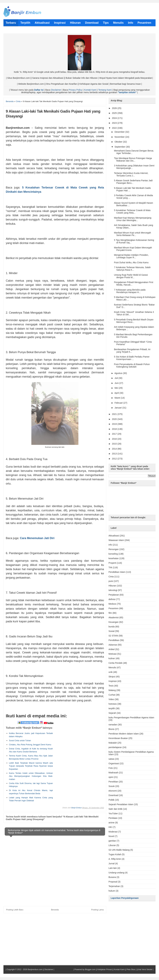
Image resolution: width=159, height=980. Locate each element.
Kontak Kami (90, 90)
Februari (119, 403)
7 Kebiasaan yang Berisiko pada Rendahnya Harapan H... (130, 291)
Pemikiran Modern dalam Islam (124, 734)
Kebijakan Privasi (105, 969)
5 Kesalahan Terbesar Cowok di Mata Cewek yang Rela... (132, 212)
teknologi (113, 590)
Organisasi (114, 763)
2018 (115, 429)
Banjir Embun (77, 808)
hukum (112, 891)
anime (111, 823)
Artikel (112, 649)
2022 (115, 128)
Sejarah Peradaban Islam (121, 804)
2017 (115, 434)
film (110, 613)
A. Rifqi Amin (115, 859)
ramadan (113, 725)
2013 (115, 454)
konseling (113, 554)
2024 (115, 118)
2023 (115, 123)
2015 (115, 444)
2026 (115, 108)
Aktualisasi (114, 536)
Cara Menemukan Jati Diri (37, 538)
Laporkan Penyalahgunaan (125, 898)
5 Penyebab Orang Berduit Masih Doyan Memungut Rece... (134, 321)
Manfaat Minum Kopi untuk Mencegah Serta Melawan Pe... (132, 234)
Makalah (113, 743)
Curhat (112, 695)
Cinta (111, 577)
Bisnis (111, 729)
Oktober (119, 142)
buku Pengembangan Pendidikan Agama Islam (131, 718)
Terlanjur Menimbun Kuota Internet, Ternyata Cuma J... (131, 174)
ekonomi (113, 791)
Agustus (119, 373)
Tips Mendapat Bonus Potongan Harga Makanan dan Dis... (133, 159)
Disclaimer (56, 90)
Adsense (113, 645)
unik (111, 672)
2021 (115, 414)
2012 (115, 459)
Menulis (112, 667)
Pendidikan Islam (117, 572)
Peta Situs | (131, 969)
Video (111, 699)
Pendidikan (114, 640)
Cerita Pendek (115, 663)
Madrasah (113, 773)
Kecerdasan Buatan (118, 738)
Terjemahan (114, 886)
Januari (118, 408)
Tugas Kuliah (115, 854)
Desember (120, 132)
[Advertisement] (77, 746)
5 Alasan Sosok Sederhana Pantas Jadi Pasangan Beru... (133, 182)
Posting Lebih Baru (15, 910)
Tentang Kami (105, 90)
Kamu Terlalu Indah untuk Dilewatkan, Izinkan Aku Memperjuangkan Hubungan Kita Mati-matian (31, 776)
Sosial (111, 631)
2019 (115, 424)
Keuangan (114, 622)
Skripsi (112, 677)
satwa (111, 759)
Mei (117, 388)
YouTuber (113, 813)
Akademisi (114, 617)
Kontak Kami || (120, 969)
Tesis (111, 686)
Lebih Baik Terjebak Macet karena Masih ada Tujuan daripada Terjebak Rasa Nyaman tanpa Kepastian (31, 766)
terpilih (112, 708)
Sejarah (112, 713)
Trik (110, 567)
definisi (112, 599)
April (117, 393)
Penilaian (113, 818)
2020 (115, 419)
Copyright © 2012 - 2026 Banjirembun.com (24, 969)
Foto (111, 768)
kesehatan (114, 558)
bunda (112, 627)
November (120, 137)
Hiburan (112, 586)
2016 (115, 439)
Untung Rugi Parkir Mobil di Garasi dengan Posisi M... (131, 276)
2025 (115, 113)
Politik (111, 800)
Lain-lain (113, 868)
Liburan (112, 845)
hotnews (113, 704)
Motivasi (113, 654)
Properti (112, 563)
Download (113, 795)
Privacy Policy (75, 90)
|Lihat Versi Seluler (144, 969)
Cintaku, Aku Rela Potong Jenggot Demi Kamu (30, 745)
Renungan (114, 549)
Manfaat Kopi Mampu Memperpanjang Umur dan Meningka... (133, 219)
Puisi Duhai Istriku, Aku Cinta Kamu (131, 262)
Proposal (113, 882)
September (120, 147)
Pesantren (114, 608)
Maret (118, 398)
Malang (112, 690)
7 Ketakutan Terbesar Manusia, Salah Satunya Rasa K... (132, 269)
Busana (112, 877)
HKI (110, 827)
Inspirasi (113, 681)
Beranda (55, 910)
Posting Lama (98, 910)
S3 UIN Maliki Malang (119, 850)
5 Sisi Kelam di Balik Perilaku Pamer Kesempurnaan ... (132, 358)
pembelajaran (115, 747)
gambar (112, 841)
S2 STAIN (113, 636)
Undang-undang (116, 873)
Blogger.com (90, 969)
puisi (111, 581)
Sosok (112, 786)
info (110, 545)
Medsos (112, 604)
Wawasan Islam (116, 540)
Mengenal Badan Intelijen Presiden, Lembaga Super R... (131, 256)
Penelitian (113, 782)
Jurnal (111, 863)
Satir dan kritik (115, 809)
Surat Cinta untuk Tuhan (20, 740)
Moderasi (113, 832)
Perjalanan (114, 595)
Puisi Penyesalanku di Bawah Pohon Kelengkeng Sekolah (132, 366)
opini (111, 777)
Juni (117, 383)
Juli (116, 378)
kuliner (112, 658)
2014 (115, 449)
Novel (111, 836)
